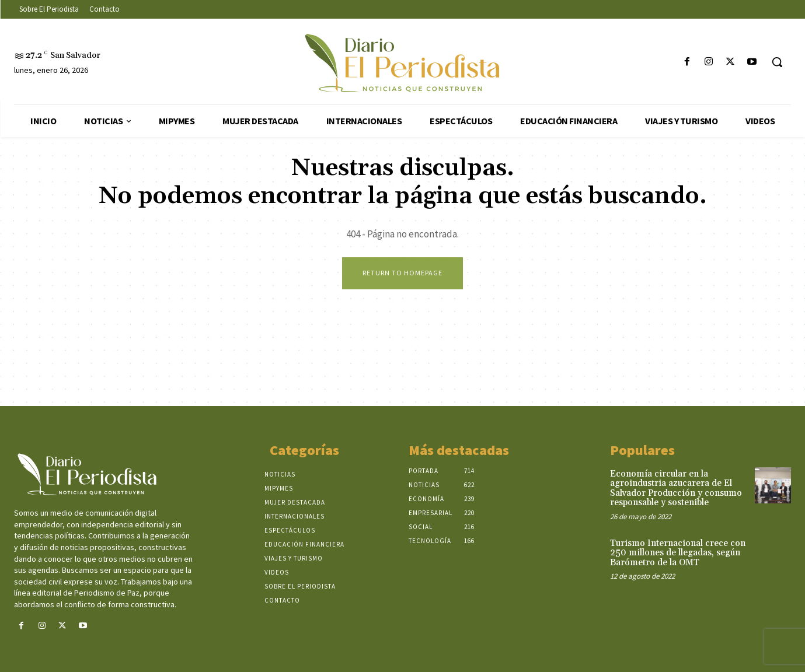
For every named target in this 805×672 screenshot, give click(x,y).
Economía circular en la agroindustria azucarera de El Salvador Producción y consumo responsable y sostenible (676, 489)
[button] (777, 62)
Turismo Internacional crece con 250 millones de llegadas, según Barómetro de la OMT (678, 553)
